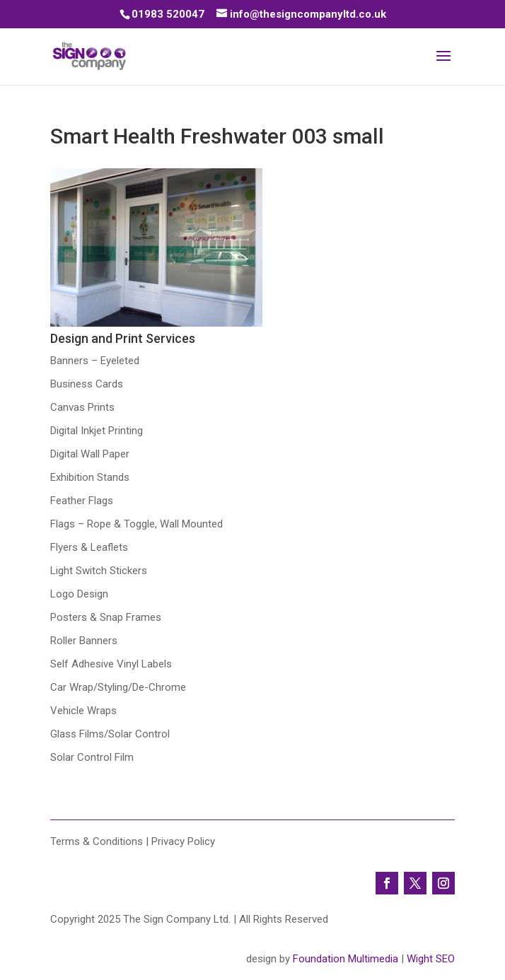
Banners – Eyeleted (95, 361)
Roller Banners (84, 641)
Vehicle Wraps (83, 711)
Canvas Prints (82, 407)
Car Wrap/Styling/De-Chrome (118, 687)
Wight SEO (431, 959)
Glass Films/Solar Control (110, 734)
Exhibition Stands (90, 477)
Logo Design (79, 594)
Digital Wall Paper (90, 454)
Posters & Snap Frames (106, 617)
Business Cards (87, 384)
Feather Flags (82, 501)
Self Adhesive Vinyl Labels (111, 664)
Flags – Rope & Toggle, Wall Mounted (137, 524)
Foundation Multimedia (346, 959)
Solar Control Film (92, 757)
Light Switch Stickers (99, 571)
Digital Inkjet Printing (97, 431)
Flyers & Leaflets (89, 547)
